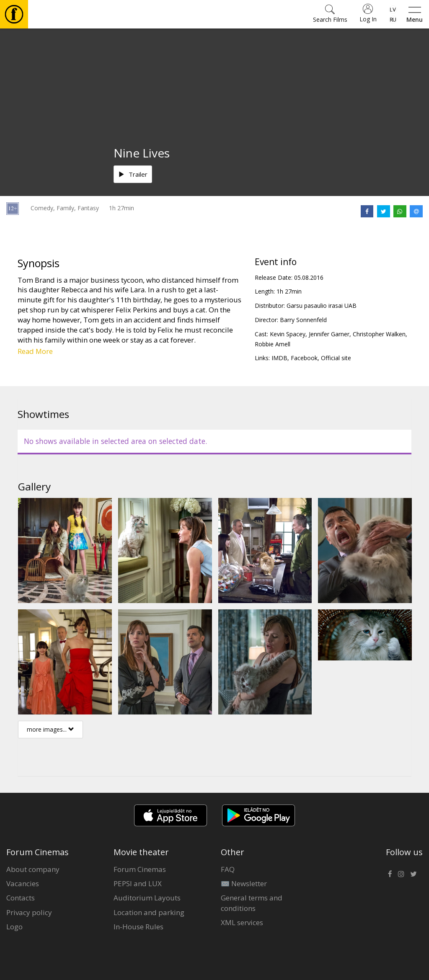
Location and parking (149, 912)
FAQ (228, 869)
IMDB (279, 358)
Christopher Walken (379, 334)
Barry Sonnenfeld (303, 320)
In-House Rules (138, 927)
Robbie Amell (273, 344)
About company (33, 869)
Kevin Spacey (288, 334)
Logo (14, 927)
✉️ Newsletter (244, 883)
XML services (242, 922)
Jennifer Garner (329, 334)
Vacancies (23, 883)
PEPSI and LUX (138, 883)
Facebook (304, 358)
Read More (35, 351)
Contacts (21, 898)
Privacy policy (29, 912)
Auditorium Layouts (147, 898)
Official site (336, 358)
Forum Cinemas (140, 869)
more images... (50, 729)
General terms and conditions (252, 903)
